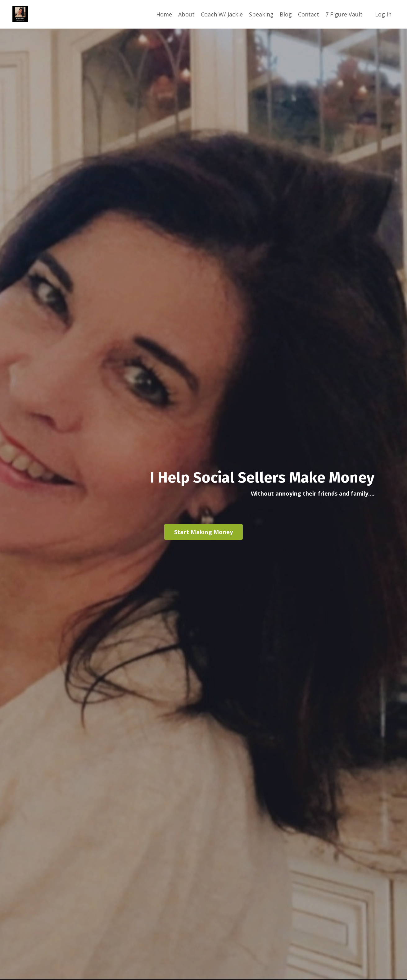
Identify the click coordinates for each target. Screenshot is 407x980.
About (186, 14)
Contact (309, 14)
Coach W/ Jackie (222, 14)
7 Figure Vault (344, 14)
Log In (383, 14)
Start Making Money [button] (204, 532)
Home (164, 14)
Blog (286, 14)
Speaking (261, 14)
